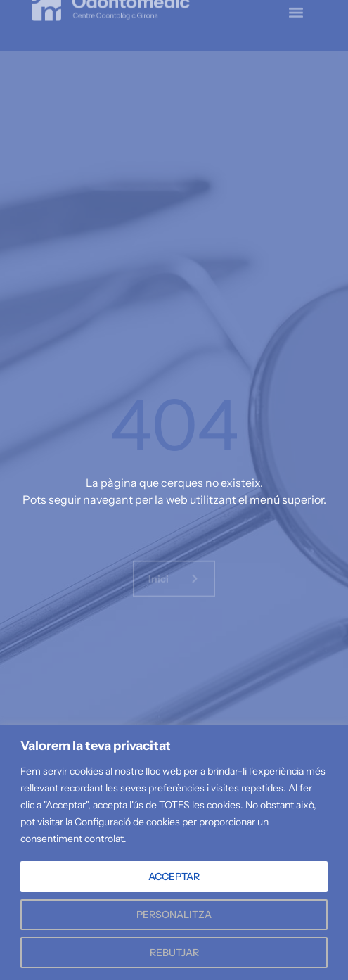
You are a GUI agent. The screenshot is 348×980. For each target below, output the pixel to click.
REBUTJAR (174, 953)
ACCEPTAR (174, 877)
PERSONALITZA (174, 915)
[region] (174, 852)
